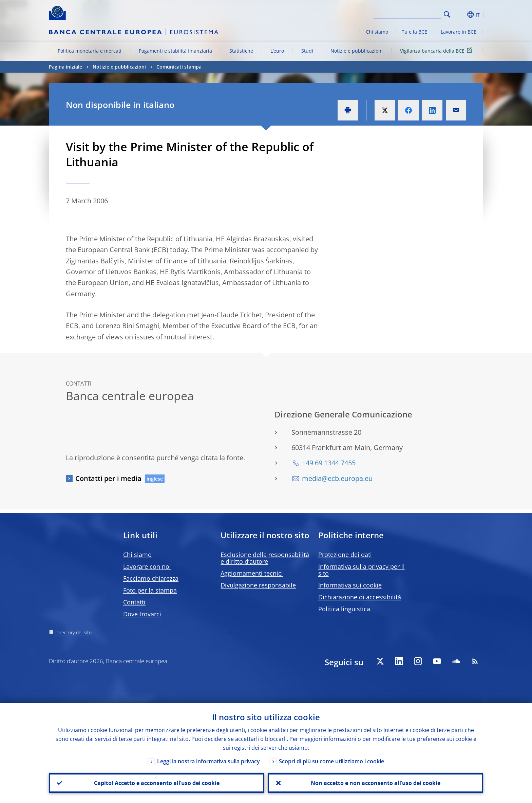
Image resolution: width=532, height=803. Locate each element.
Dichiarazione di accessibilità (360, 597)
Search (447, 14)
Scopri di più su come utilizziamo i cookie (331, 761)
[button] (459, 15)
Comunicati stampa (179, 67)
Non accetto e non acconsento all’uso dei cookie (376, 783)
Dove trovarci (142, 614)
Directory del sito (73, 632)
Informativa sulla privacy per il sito (362, 570)
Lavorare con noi (147, 566)
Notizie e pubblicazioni (357, 51)
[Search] (407, 14)
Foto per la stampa (150, 590)
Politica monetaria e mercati (90, 51)
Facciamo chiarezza (151, 578)
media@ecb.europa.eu (337, 478)
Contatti (134, 602)
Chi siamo (377, 32)
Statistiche (241, 51)
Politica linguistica (344, 609)
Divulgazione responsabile (258, 585)
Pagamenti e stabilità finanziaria (175, 51)
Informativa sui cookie (350, 585)
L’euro (277, 51)
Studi (307, 51)
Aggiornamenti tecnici (252, 573)
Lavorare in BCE (459, 32)
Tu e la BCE (414, 32)
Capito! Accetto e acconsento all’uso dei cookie (157, 783)
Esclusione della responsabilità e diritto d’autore (265, 558)
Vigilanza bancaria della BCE (437, 50)
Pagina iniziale (65, 67)
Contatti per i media (108, 478)
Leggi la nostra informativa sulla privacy (208, 761)
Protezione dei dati (345, 555)
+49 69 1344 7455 (329, 463)
